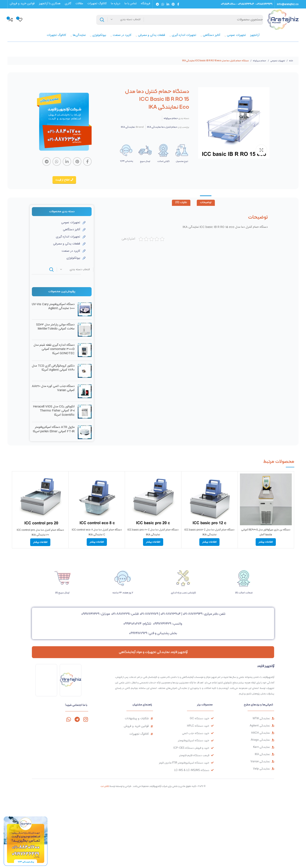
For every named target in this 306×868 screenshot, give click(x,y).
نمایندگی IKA (128, 127)
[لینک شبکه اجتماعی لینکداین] (168, 4)
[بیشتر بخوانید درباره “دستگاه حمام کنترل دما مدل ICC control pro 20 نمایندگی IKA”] (40, 542)
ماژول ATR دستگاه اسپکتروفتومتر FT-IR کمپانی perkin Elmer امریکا (54, 429)
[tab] (206, 203)
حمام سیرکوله (259, 61)
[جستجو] (180, 20)
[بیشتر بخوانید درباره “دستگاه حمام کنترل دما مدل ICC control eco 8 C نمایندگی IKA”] (97, 542)
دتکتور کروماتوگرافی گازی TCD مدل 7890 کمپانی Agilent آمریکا (53, 368)
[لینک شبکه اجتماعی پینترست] (173, 4)
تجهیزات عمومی (277, 61)
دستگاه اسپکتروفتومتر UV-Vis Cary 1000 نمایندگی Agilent (53, 307)
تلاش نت (105, 786)
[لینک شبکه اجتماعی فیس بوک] (178, 4)
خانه (291, 61)
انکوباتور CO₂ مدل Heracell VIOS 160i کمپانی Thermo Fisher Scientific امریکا (54, 411)
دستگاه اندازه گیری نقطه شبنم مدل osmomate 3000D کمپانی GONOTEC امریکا (54, 349)
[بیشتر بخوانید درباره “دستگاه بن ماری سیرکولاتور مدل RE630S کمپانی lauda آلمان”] (266, 542)
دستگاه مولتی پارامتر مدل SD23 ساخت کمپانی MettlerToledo (55, 327)
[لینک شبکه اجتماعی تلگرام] (157, 4)
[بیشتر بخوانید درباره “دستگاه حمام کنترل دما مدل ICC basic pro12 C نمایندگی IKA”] (209, 542)
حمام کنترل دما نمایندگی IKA (162, 127)
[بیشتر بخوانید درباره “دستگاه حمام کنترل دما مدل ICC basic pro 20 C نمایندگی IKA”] (153, 542)
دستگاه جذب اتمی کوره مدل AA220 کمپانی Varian (53, 388)
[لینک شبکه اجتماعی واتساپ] (163, 4)
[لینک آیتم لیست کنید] (59, 223)
